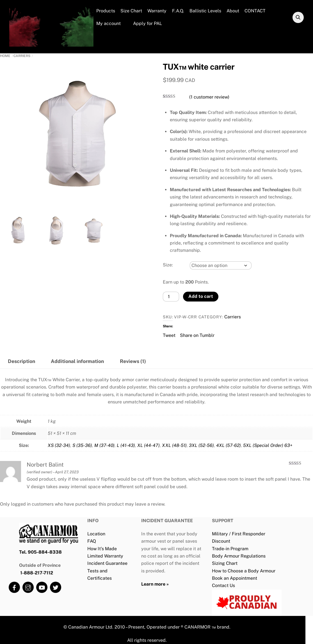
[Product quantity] (171, 297)
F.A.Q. (178, 11)
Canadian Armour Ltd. (91, 627)
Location (96, 534)
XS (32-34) (59, 445)
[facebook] (14, 587)
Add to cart (201, 296)
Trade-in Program (230, 549)
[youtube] (42, 587)
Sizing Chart (225, 563)
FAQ (92, 541)
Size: (168, 265)
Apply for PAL (144, 23)
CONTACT (255, 11)
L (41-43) (126, 445)
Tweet (169, 335)
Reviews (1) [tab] (133, 361)
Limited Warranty (105, 556)
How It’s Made (102, 549)
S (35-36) (82, 445)
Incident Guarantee (107, 563)
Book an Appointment (235, 578)
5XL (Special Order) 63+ (268, 445)
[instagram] (28, 587)
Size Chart (131, 11)
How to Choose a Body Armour (244, 571)
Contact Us (223, 585)
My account (108, 23)
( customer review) (209, 97)
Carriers (22, 56)
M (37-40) (104, 445)
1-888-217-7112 (37, 573)
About (233, 11)
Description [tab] (21, 361)
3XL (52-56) (201, 445)
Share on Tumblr (197, 335)
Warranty (157, 11)
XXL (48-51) (174, 445)
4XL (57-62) (229, 445)
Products (106, 11)
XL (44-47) (148, 445)
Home (5, 56)
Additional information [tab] (77, 361)
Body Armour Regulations (239, 556)
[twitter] (56, 587)
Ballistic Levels (205, 11)
